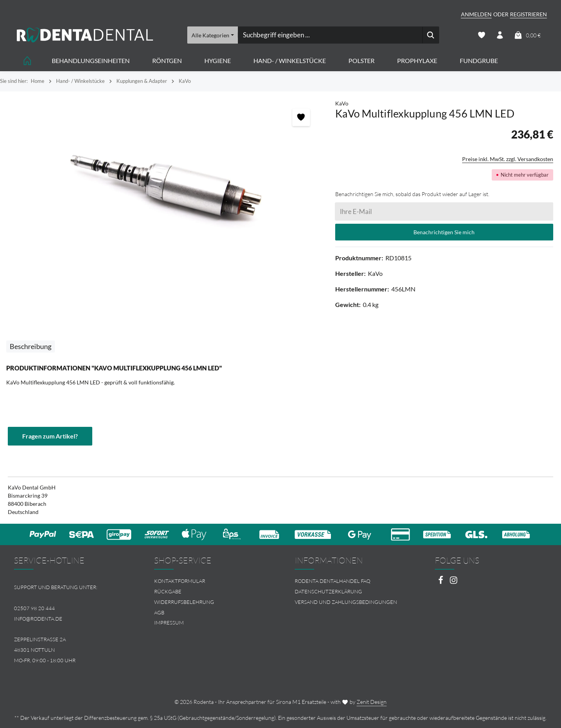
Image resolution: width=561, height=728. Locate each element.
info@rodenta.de (38, 619)
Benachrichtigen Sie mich (444, 232)
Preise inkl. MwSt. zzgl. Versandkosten (508, 159)
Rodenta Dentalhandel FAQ (332, 581)
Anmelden (476, 14)
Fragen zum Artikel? (50, 436)
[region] (164, 187)
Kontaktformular (180, 581)
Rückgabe (168, 591)
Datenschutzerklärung (328, 591)
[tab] (31, 346)
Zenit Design (372, 702)
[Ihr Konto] (500, 35)
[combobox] (330, 35)
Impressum (169, 623)
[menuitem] (210, 581)
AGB (159, 612)
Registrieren (528, 14)
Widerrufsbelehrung (184, 602)
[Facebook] (441, 582)
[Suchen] (431, 35)
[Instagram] (454, 582)
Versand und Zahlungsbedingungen (346, 602)
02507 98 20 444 (34, 608)
